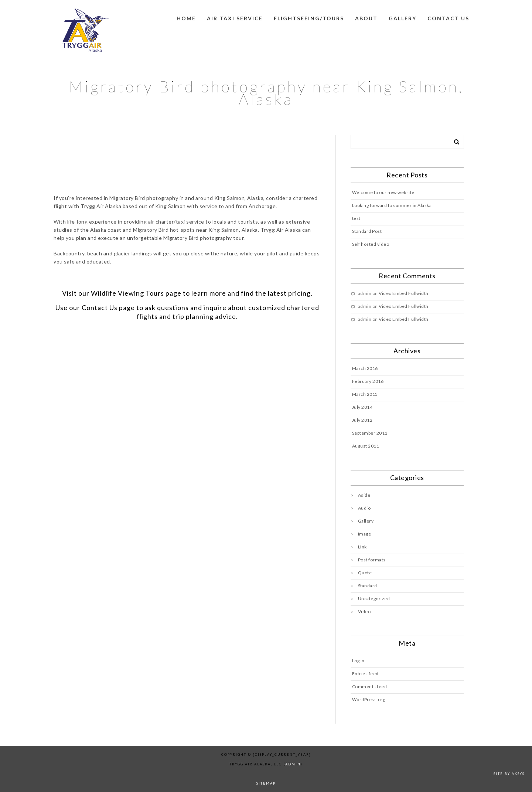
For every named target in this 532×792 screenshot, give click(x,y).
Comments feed (370, 686)
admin (293, 764)
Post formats (372, 560)
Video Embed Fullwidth (404, 293)
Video (364, 611)
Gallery (403, 18)
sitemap (266, 783)
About (366, 18)
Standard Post (367, 231)
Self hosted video (371, 244)
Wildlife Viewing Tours (127, 293)
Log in (358, 661)
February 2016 (368, 381)
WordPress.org (369, 699)
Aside (364, 495)
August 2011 (366, 446)
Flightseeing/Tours (309, 18)
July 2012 (362, 420)
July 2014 (362, 407)
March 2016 (365, 368)
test (356, 218)
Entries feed (365, 674)
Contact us (448, 18)
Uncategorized (374, 599)
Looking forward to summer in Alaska (392, 205)
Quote (365, 573)
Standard (368, 586)
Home (186, 18)
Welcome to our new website (383, 192)
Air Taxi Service (235, 18)
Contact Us (100, 307)
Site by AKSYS (509, 774)
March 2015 (365, 394)
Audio (364, 508)
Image (365, 534)
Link (362, 547)
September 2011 (370, 433)
